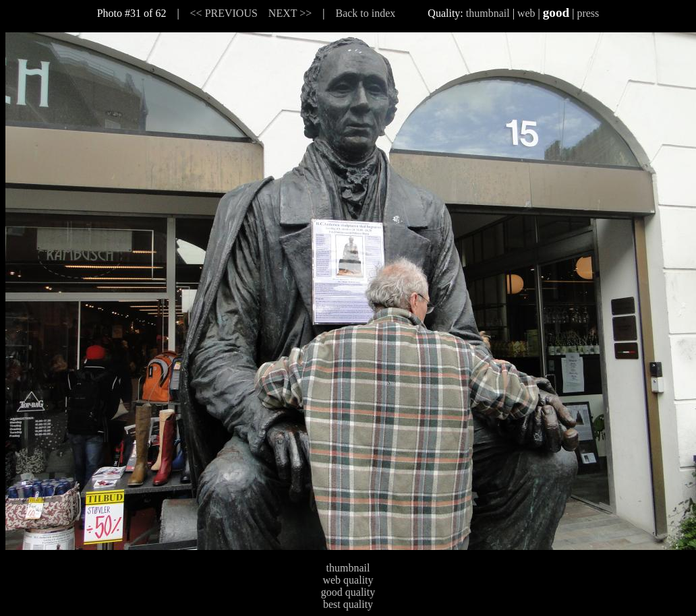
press (588, 13)
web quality (348, 580)
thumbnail (488, 13)
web (526, 13)
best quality (348, 604)
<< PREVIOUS (224, 13)
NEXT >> (290, 13)
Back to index (365, 13)
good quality (348, 592)
